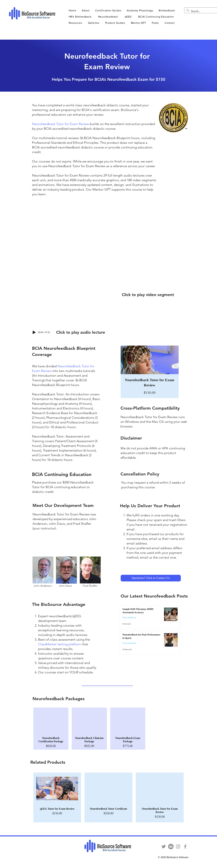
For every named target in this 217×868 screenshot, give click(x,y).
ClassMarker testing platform (60, 644)
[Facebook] (185, 847)
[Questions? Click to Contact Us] (151, 578)
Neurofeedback (129, 617)
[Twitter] (164, 847)
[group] (109, 729)
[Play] (34, 332)
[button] (86, 10)
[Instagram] (178, 847)
